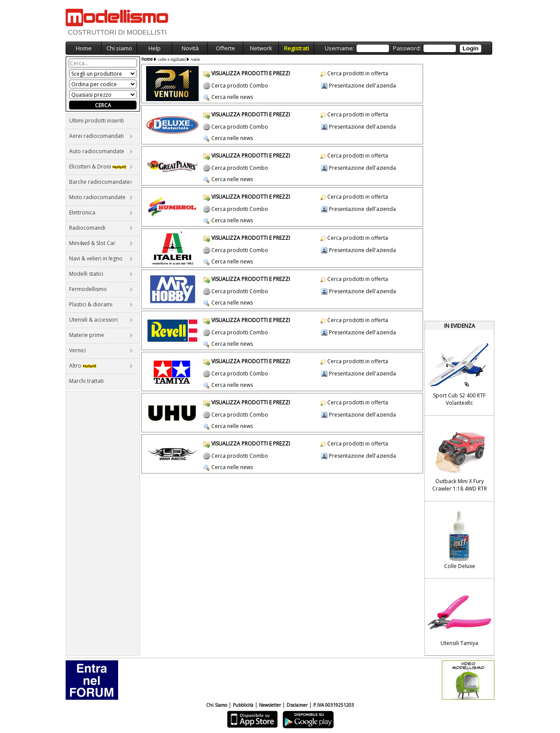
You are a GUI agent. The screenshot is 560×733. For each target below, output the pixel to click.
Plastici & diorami (101, 304)
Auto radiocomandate (101, 151)
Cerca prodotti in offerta (358, 73)
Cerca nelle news (232, 97)
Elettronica (101, 212)
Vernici (101, 350)
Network (261, 48)
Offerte (225, 48)
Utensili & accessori (101, 320)
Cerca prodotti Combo (240, 86)
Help (154, 48)
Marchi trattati (86, 381)
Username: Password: (403, 48)
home (147, 59)
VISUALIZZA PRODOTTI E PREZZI (251, 73)
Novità (190, 48)
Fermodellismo (101, 289)
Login (470, 48)
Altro (101, 366)
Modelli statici (101, 274)
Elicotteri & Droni (101, 167)
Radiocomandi (101, 228)
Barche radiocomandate (101, 182)
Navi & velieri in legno (101, 258)
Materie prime (101, 335)
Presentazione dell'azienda (362, 86)
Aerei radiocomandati (101, 136)
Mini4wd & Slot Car (101, 243)
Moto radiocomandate (101, 197)
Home (84, 48)
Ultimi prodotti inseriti (96, 121)
